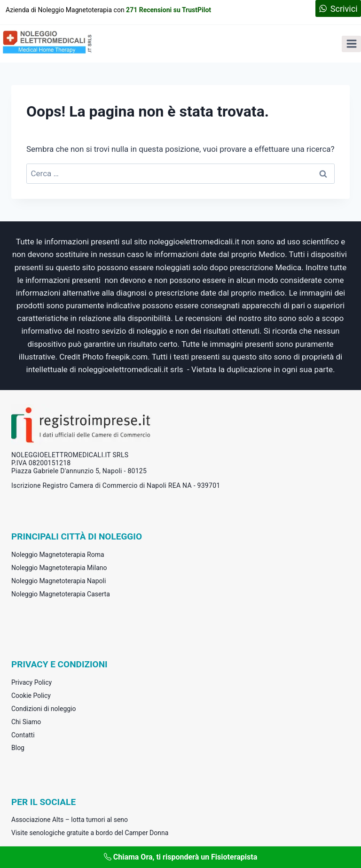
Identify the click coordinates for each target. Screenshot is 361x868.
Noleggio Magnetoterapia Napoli (59, 581)
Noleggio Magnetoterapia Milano (59, 568)
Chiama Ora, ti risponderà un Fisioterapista (181, 857)
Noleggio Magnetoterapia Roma (58, 555)
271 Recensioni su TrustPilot (169, 10)
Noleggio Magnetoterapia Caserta (61, 594)
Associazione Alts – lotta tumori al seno (70, 820)
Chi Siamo (26, 722)
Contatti (23, 735)
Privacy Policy (31, 682)
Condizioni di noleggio (44, 709)
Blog (18, 748)
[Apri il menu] (351, 44)
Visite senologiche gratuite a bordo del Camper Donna (90, 833)
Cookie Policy (31, 696)
